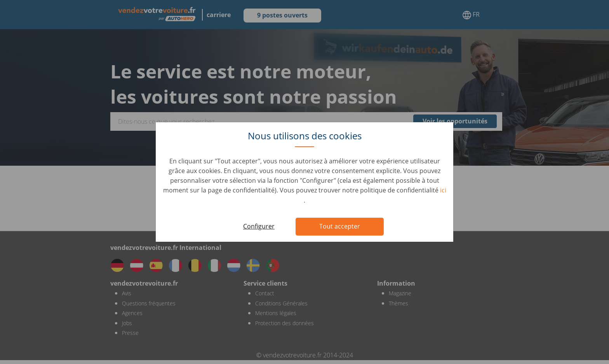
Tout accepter (340, 226)
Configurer (259, 226)
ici (443, 190)
